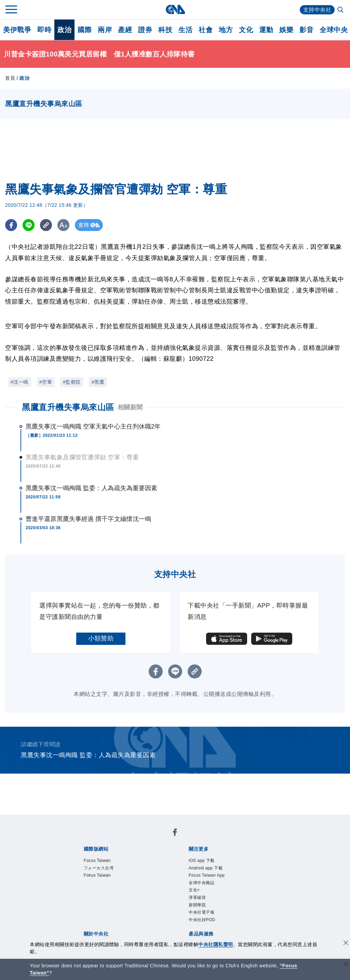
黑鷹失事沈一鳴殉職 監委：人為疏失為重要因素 (91, 488)
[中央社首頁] (175, 9)
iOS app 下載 (202, 861)
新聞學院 (197, 905)
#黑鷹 (98, 382)
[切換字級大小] (63, 225)
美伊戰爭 (17, 30)
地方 (226, 30)
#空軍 (46, 382)
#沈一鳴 (19, 382)
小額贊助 (101, 638)
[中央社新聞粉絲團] (175, 833)
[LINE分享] (29, 225)
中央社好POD (202, 920)
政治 (64, 30)
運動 (266, 30)
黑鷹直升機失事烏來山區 (68, 407)
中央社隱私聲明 (216, 944)
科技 (165, 30)
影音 (306, 30)
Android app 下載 (206, 868)
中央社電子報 (201, 912)
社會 (206, 30)
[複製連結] (46, 225)
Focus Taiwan (97, 861)
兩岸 (105, 30)
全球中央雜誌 (201, 883)
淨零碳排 (197, 898)
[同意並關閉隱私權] (346, 944)
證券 (145, 30)
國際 (85, 30)
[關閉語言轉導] (346, 965)
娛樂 (286, 30)
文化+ (194, 890)
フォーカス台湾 (99, 868)
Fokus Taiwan (97, 875)
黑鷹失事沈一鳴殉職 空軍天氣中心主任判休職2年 (93, 427)
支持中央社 (317, 10)
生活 (185, 30)
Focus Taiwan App (207, 875)
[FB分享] (11, 225)
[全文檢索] (341, 10)
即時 (44, 30)
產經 (125, 30)
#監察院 (72, 382)
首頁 (10, 78)
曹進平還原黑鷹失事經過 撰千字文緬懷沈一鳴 (88, 519)
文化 (246, 30)
